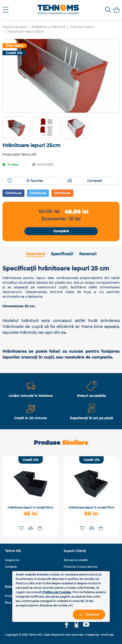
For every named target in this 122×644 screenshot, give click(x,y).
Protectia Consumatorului (81, 567)
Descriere (35, 254)
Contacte (11, 567)
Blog (8, 603)
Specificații (62, 254)
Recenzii (88, 254)
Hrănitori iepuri (82, 27)
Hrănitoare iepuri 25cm (26, 32)
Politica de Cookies (57, 592)
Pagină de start (15, 27)
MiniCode (107, 635)
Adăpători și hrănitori (48, 27)
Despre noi (12, 560)
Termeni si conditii (76, 560)
